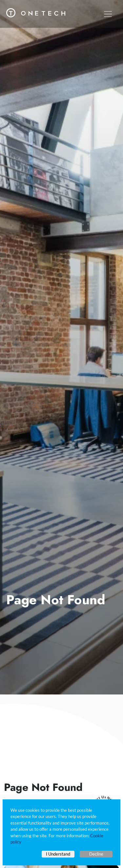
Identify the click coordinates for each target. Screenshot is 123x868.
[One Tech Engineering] (36, 11)
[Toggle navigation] (108, 14)
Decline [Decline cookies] (96, 854)
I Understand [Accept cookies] (58, 854)
